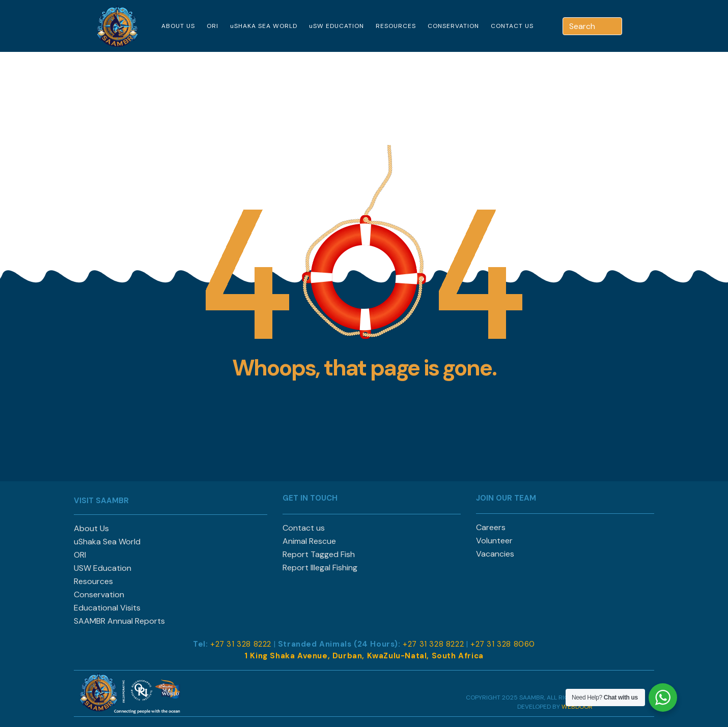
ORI (213, 26)
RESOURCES (396, 26)
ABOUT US (178, 26)
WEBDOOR (577, 707)
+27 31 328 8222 (241, 644)
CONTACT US (512, 26)
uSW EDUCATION (337, 26)
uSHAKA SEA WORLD (264, 26)
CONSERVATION (453, 26)
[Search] (615, 26)
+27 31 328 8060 (503, 644)
